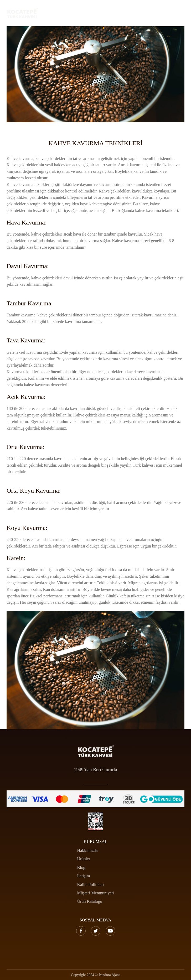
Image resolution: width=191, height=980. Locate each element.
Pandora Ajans (109, 975)
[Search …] (159, 13)
